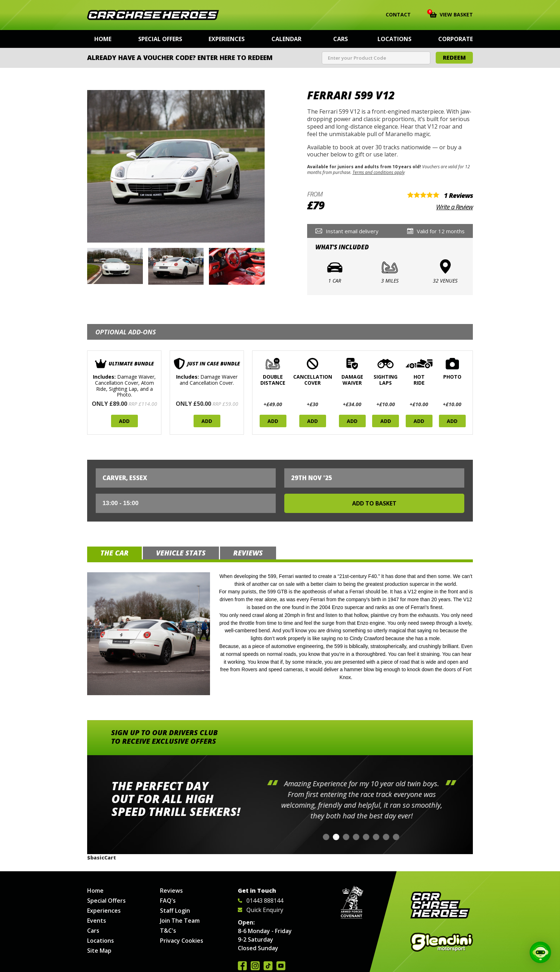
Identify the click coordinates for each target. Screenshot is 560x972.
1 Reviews (458, 195)
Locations (394, 39)
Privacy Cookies (182, 941)
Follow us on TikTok (268, 966)
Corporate (456, 39)
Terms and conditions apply (379, 172)
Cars (341, 39)
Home (103, 39)
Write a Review (454, 207)
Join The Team (180, 921)
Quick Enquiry (261, 910)
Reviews (171, 891)
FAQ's (168, 901)
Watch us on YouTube (281, 966)
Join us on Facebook (242, 966)
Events (97, 921)
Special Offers (160, 39)
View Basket (451, 14)
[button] (326, 837)
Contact (394, 15)
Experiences (227, 39)
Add (124, 421)
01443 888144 (261, 901)
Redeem (454, 58)
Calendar (286, 39)
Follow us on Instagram (255, 966)
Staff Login (175, 911)
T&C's (168, 931)
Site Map (99, 951)
